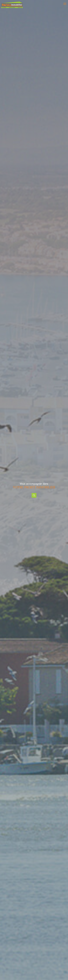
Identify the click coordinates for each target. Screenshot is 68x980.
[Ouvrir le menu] (65, 4)
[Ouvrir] (34, 495)
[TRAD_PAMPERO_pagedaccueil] (12, 8)
